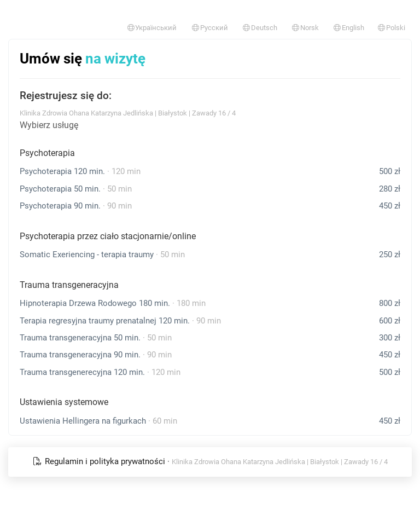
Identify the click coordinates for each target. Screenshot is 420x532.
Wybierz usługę (49, 125)
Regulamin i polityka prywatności (100, 461)
